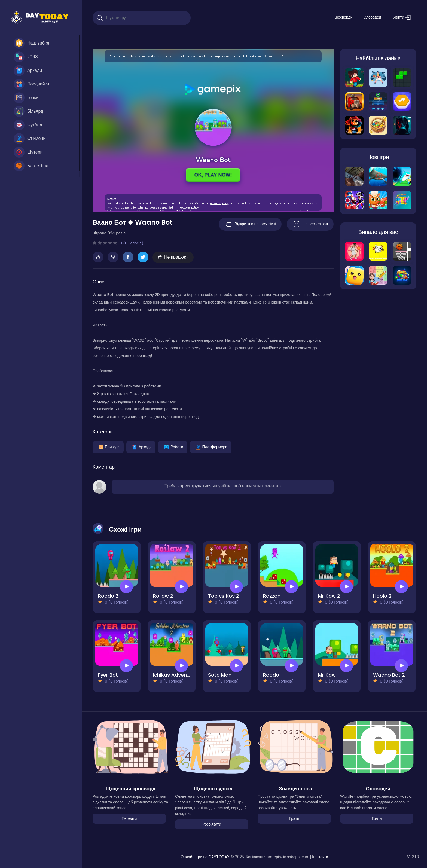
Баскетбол (31, 166)
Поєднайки (31, 84)
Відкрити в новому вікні (250, 224)
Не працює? (173, 257)
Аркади (28, 71)
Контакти (320, 857)
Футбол (28, 125)
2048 (26, 57)
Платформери (211, 447)
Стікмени (30, 139)
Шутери (28, 152)
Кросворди (343, 17)
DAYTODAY (219, 857)
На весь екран (310, 224)
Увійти (402, 17)
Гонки (26, 98)
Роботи (173, 447)
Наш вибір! (31, 43)
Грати (294, 818)
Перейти (129, 818)
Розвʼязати (212, 824)
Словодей (372, 17)
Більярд (28, 111)
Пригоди (108, 447)
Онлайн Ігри (192, 857)
